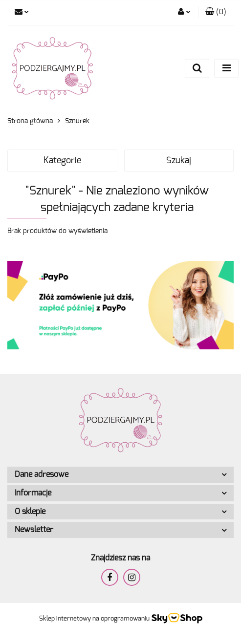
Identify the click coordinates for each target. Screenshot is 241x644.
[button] (216, 12)
